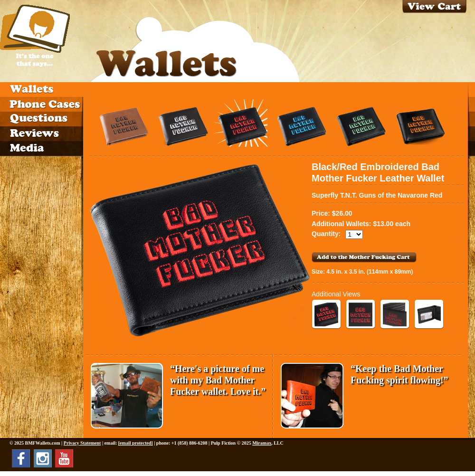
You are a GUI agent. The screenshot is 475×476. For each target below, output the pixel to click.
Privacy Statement (82, 443)
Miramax (262, 443)
